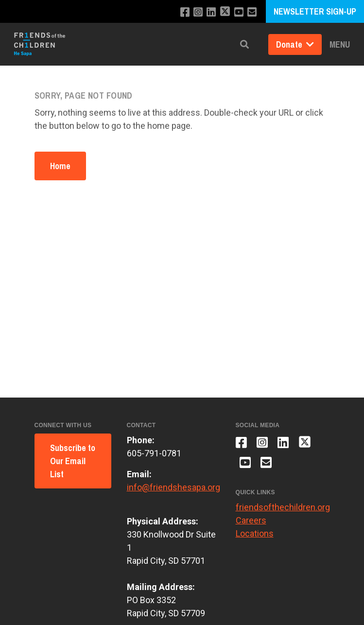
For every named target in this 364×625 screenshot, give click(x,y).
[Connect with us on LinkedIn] (211, 12)
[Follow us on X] (225, 12)
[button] (244, 44)
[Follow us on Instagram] (198, 12)
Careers (251, 520)
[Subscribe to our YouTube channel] (239, 12)
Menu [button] (340, 44)
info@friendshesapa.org (173, 487)
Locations (255, 533)
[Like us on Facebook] (185, 12)
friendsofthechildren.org (283, 507)
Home (60, 166)
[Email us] (252, 12)
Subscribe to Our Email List (73, 461)
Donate (295, 44)
